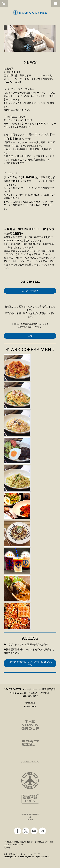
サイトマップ (34, 854)
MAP (30, 336)
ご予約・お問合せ (30, 291)
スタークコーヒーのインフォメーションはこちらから (30, 663)
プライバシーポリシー (18, 854)
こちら (6, 844)
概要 (5, 854)
